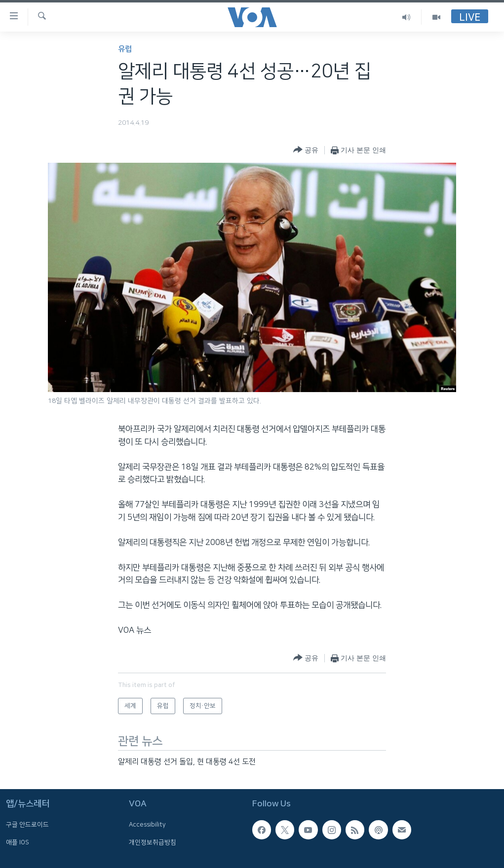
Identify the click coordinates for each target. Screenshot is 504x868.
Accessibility (147, 825)
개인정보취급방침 (153, 842)
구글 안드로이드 (27, 825)
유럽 (125, 49)
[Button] (306, 150)
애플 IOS (18, 842)
